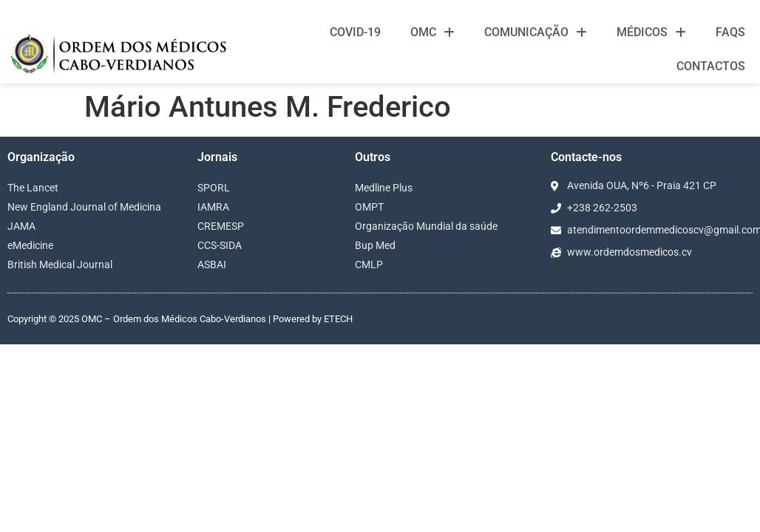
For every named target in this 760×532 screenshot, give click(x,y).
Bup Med (375, 245)
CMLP (369, 265)
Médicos (651, 33)
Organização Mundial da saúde (426, 226)
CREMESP (221, 226)
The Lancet (33, 188)
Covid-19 (355, 32)
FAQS (730, 32)
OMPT (369, 207)
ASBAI (212, 265)
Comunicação (536, 33)
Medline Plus (384, 188)
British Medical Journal (60, 265)
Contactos (711, 66)
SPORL (214, 188)
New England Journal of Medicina (84, 207)
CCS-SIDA (220, 245)
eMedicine (30, 245)
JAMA (21, 226)
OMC (432, 33)
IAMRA (213, 207)
